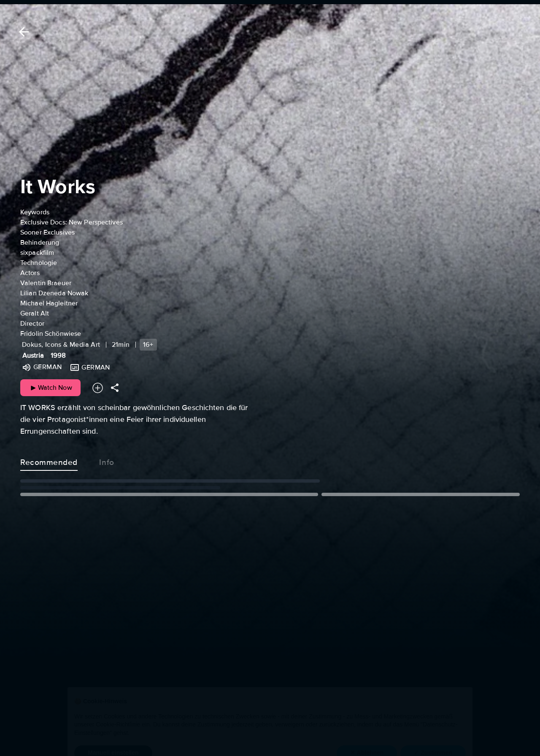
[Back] (22, 32)
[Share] (115, 388)
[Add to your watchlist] (98, 388)
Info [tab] (107, 461)
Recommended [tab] (49, 461)
